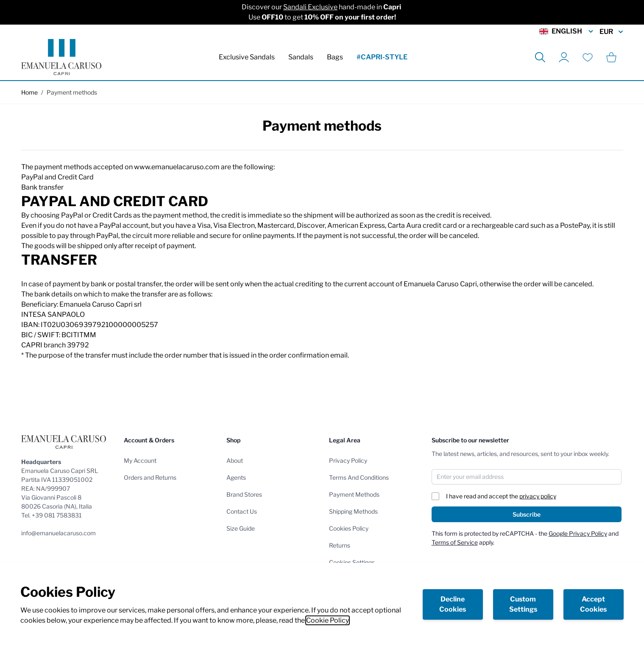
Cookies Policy (349, 528)
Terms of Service (455, 542)
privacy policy (538, 496)
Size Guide (241, 528)
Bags (335, 57)
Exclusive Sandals (247, 57)
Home (29, 92)
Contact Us (242, 511)
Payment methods (72, 92)
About (235, 460)
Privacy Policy (348, 460)
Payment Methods (354, 494)
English (567, 31)
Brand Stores (244, 494)
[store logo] (61, 57)
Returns (340, 545)
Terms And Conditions (359, 477)
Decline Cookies (453, 604)
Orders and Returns (150, 477)
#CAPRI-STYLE (382, 57)
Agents (236, 477)
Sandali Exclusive (310, 7)
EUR (611, 32)
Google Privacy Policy (578, 533)
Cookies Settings (352, 562)
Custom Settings (523, 604)
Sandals (301, 57)
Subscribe (527, 514)
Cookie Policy (328, 620)
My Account (140, 460)
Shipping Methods (353, 511)
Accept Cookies (593, 604)
